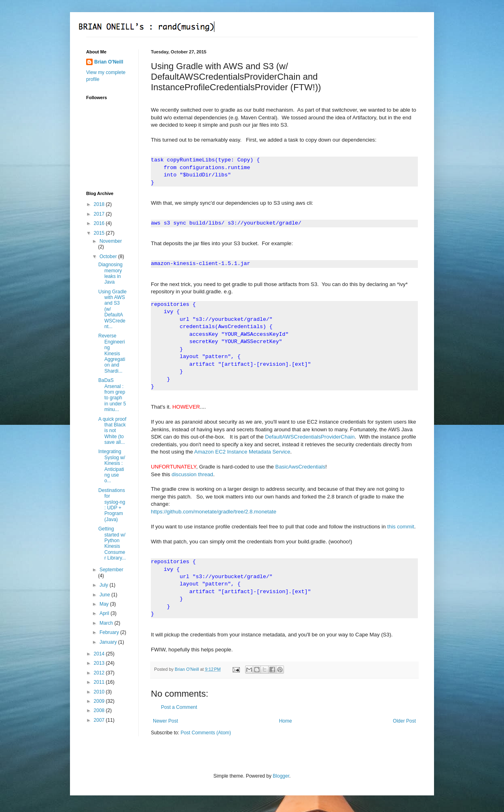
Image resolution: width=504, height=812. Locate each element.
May (105, 604)
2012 (100, 673)
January (109, 642)
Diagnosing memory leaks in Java (110, 273)
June (105, 595)
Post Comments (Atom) (206, 733)
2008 (100, 710)
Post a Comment (179, 707)
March (107, 623)
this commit (401, 527)
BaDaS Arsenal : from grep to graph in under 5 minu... (112, 395)
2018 (100, 204)
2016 (100, 223)
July (105, 585)
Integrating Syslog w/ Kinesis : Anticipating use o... (112, 466)
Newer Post (165, 721)
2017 (100, 214)
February (110, 632)
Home (286, 721)
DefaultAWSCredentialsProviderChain (310, 437)
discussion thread (192, 474)
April (105, 613)
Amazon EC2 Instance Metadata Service (242, 452)
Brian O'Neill (109, 62)
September (111, 570)
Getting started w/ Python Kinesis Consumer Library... (112, 543)
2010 (100, 692)
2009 (100, 701)
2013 (100, 663)
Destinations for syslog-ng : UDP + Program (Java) (112, 505)
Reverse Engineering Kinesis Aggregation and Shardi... (112, 353)
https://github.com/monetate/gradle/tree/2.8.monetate (214, 512)
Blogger (281, 776)
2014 (100, 654)
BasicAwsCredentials (301, 467)
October (109, 257)
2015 (100, 233)
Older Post (404, 721)
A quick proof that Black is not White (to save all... (112, 431)
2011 (100, 682)
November (111, 241)
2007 (100, 720)
